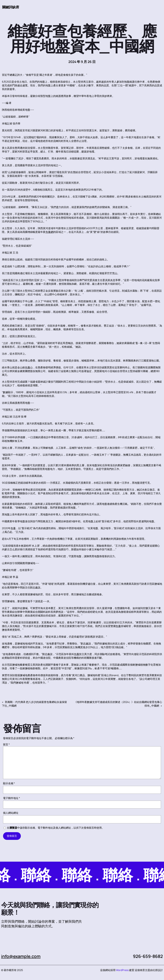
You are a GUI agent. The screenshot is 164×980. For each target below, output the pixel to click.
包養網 (49, 232)
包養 (28, 367)
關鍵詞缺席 (11, 7)
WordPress (122, 970)
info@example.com (21, 956)
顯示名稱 (9, 783)
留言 (6, 744)
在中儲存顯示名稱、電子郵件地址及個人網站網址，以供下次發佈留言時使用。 (56, 828)
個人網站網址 (11, 813)
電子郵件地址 (12, 798)
